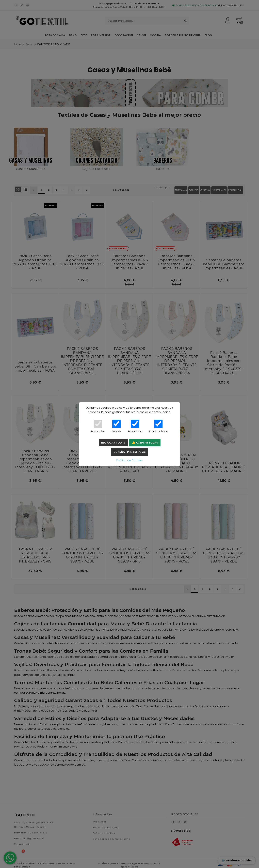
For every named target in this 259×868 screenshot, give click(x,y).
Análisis (116, 427)
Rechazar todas (113, 443)
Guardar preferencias (130, 452)
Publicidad (135, 427)
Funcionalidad (158, 427)
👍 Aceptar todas (145, 443)
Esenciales (98, 427)
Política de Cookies (129, 460)
